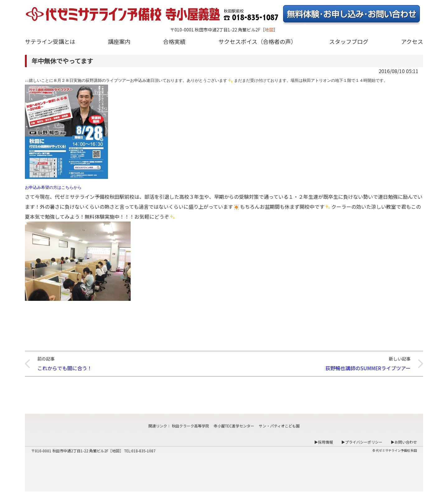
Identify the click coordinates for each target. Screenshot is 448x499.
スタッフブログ (349, 41)
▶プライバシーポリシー (362, 442)
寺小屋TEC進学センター (234, 426)
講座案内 (119, 41)
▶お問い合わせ (404, 442)
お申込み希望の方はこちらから (53, 187)
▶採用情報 (324, 442)
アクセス (412, 41)
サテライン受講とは (50, 41)
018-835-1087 (143, 451)
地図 (269, 30)
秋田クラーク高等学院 (190, 426)
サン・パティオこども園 (279, 426)
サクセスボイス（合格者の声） (257, 41)
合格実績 (174, 41)
